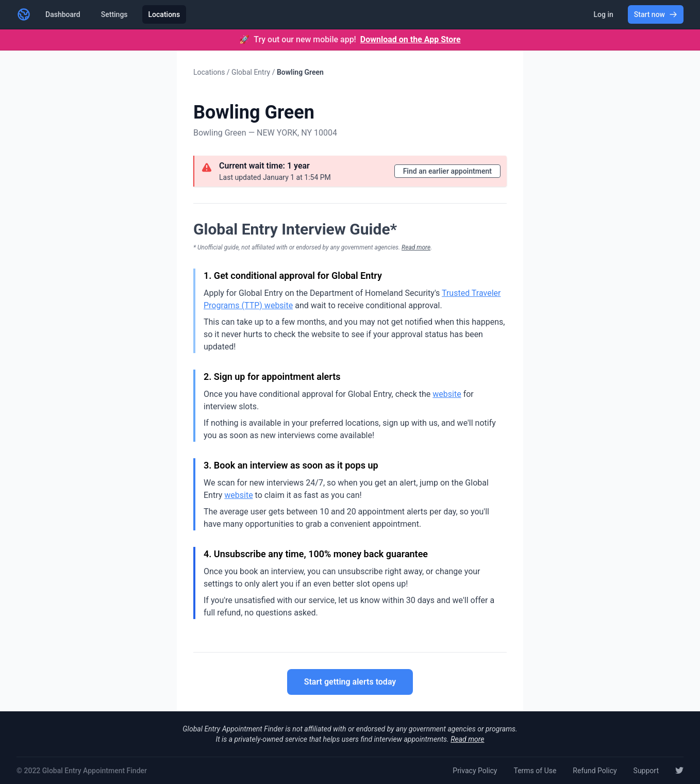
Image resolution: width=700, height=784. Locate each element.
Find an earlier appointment (447, 171)
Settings (114, 14)
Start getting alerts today (350, 682)
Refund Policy (595, 771)
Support (646, 771)
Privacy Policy (475, 771)
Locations (164, 14)
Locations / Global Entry (232, 72)
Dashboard (63, 14)
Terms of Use (535, 771)
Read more (416, 247)
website (447, 394)
